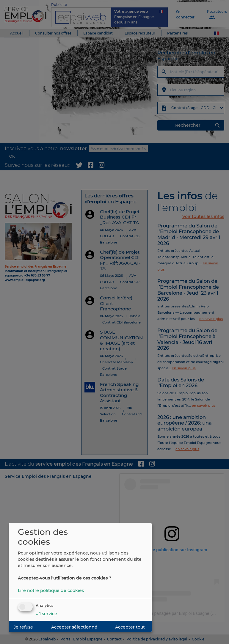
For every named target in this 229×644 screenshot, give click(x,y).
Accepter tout (130, 627)
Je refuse (23, 627)
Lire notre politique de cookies (51, 590)
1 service (46, 614)
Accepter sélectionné (74, 627)
